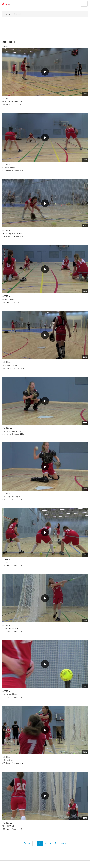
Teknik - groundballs (12, 233)
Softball (7, 99)
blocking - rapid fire (12, 431)
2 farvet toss (8, 760)
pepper (6, 562)
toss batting (8, 826)
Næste (63, 843)
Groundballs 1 (9, 299)
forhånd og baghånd (12, 102)
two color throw (10, 365)
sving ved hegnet (11, 628)
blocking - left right (11, 497)
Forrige (27, 843)
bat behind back (10, 694)
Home (8, 14)
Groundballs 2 (9, 168)
